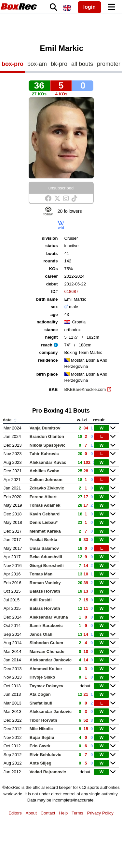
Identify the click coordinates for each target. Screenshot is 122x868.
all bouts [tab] (82, 64)
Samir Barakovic (46, 626)
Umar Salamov (44, 548)
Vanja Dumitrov (45, 428)
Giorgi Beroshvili (47, 566)
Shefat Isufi (41, 703)
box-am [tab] (37, 64)
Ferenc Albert (43, 497)
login (89, 7)
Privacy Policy (100, 813)
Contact (48, 813)
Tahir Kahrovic (44, 454)
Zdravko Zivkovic (47, 488)
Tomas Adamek (45, 505)
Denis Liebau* (44, 522)
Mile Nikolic (41, 729)
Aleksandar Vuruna (49, 617)
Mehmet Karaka (45, 531)
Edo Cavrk (40, 746)
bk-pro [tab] (59, 64)
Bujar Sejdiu (42, 737)
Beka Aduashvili (46, 557)
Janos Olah (41, 634)
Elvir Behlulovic (46, 755)
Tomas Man (41, 574)
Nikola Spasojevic (48, 445)
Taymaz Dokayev (47, 686)
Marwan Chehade (47, 651)
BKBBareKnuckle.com (85, 389)
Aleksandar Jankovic (51, 660)
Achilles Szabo (45, 471)
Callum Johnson (46, 480)
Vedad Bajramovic (48, 772)
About (31, 813)
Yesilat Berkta (43, 540)
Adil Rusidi (41, 600)
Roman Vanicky (45, 583)
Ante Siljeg (41, 763)
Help (64, 813)
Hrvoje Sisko (42, 677)
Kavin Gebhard (45, 514)
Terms (77, 813)
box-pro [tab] (13, 64)
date (10, 420)
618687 (71, 291)
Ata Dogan (40, 694)
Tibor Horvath (43, 720)
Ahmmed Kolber (46, 669)
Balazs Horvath (45, 591)
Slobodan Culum (46, 643)
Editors (15, 813)
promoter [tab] (109, 64)
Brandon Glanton (47, 436)
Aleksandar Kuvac (48, 462)
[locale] (67, 8)
